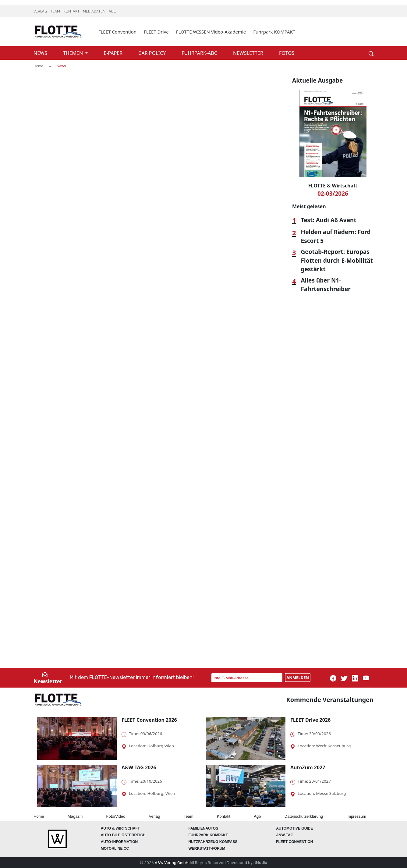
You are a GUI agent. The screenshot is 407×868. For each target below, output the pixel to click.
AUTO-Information (119, 842)
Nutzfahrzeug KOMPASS (213, 842)
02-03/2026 (333, 194)
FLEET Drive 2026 (310, 720)
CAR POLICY (153, 53)
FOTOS (287, 53)
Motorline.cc (115, 848)
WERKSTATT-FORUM (207, 848)
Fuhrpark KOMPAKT (274, 32)
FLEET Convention (117, 32)
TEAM (56, 12)
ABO (113, 12)
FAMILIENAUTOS (203, 828)
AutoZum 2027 (308, 767)
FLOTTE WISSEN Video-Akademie (211, 32)
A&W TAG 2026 (139, 767)
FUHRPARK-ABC (200, 53)
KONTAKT (72, 12)
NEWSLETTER (249, 53)
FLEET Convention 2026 (149, 720)
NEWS (41, 53)
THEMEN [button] (74, 53)
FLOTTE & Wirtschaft (333, 186)
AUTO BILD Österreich (123, 835)
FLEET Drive (156, 32)
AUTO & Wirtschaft (120, 828)
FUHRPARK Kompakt (208, 835)
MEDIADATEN (95, 12)
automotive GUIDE (294, 828)
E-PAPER (114, 53)
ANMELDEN (298, 678)
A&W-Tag (285, 835)
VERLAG (41, 12)
